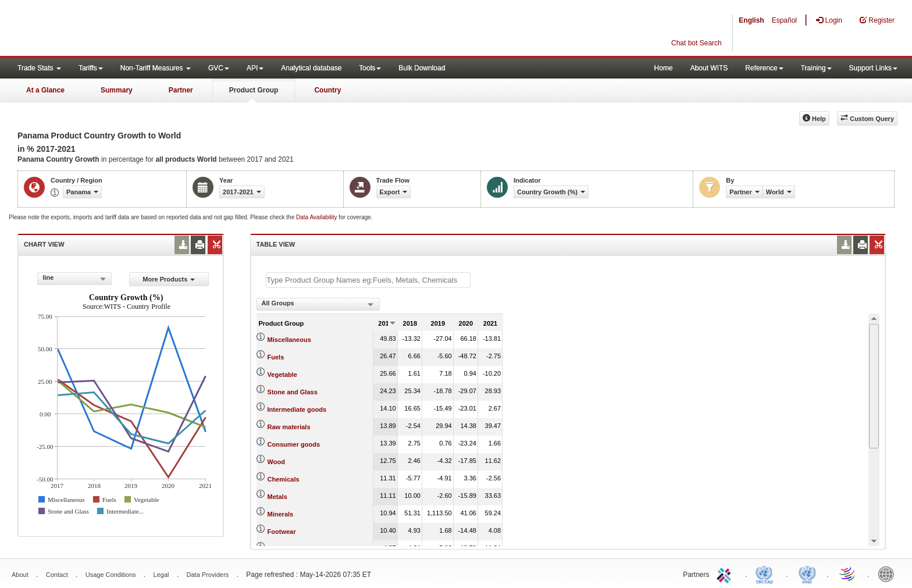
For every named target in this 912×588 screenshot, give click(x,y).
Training (816, 68)
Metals (277, 497)
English (751, 20)
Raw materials (289, 427)
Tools (370, 68)
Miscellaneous (289, 340)
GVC (219, 68)
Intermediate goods (297, 409)
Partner (181, 90)
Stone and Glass (293, 392)
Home (664, 68)
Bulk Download (422, 68)
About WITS (709, 68)
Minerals (281, 514)
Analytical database (311, 68)
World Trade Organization (848, 573)
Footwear (282, 532)
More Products (169, 279)
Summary (117, 90)
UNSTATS (807, 573)
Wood (276, 462)
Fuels (276, 357)
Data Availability (317, 217)
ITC (726, 573)
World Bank (889, 573)
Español (784, 20)
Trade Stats (39, 68)
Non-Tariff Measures (156, 68)
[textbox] (368, 280)
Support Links (873, 68)
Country (327, 90)
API (255, 68)
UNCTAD (767, 573)
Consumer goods (294, 444)
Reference (764, 68)
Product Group (254, 90)
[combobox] (74, 279)
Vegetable (282, 375)
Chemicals (284, 479)
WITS (116, 29)
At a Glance (45, 90)
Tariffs (91, 68)
